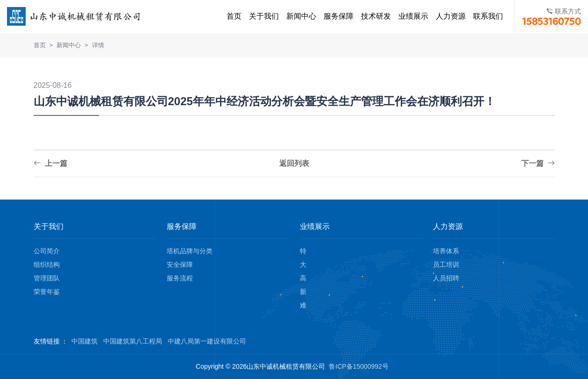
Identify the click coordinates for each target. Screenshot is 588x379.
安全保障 (180, 265)
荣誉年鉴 (47, 292)
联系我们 (483, 16)
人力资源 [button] (446, 16)
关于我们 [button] (259, 16)
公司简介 (47, 251)
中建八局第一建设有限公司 (207, 341)
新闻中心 (297, 16)
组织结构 (47, 265)
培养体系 (446, 251)
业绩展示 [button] (409, 16)
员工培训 (446, 265)
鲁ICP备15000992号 (359, 366)
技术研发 (371, 16)
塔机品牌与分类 (190, 251)
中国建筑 (85, 341)
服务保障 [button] (334, 16)
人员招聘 (446, 278)
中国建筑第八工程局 (133, 341)
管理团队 (47, 278)
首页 (229, 16)
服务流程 (180, 278)
